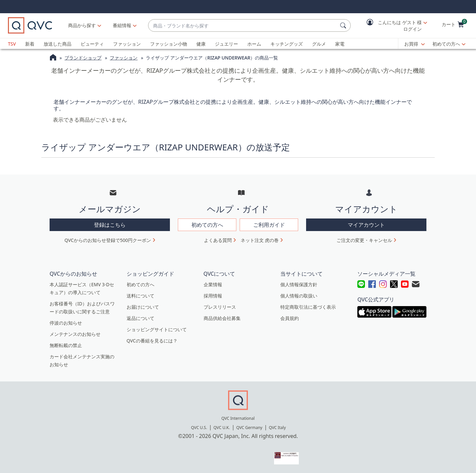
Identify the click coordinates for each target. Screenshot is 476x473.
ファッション (127, 44)
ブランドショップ (83, 58)
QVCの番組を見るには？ (152, 341)
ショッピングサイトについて (157, 329)
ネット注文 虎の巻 (260, 240)
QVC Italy (277, 428)
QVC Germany (249, 428)
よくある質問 (218, 240)
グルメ (319, 44)
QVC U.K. (222, 428)
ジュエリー (226, 44)
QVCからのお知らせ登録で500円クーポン (108, 240)
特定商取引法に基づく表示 (308, 307)
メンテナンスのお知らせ (75, 334)
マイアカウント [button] (366, 225)
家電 (340, 44)
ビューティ (92, 44)
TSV (12, 44)
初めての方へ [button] (207, 225)
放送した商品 (58, 44)
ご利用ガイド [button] (269, 225)
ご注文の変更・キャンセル (364, 240)
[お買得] (415, 44)
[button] (392, 26)
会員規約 (290, 318)
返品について (140, 318)
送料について (140, 296)
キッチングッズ (287, 44)
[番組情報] (122, 25)
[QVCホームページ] (53, 58)
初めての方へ (446, 44)
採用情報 (213, 296)
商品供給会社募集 (222, 318)
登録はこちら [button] (110, 225)
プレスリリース (220, 307)
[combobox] (243, 26)
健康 (201, 44)
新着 (30, 44)
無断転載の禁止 (66, 345)
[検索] (344, 25)
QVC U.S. (199, 428)
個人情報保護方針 (299, 284)
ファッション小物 (169, 44)
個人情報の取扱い (299, 296)
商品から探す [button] (82, 25)
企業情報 (213, 284)
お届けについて (143, 307)
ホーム (254, 44)
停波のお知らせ (66, 323)
